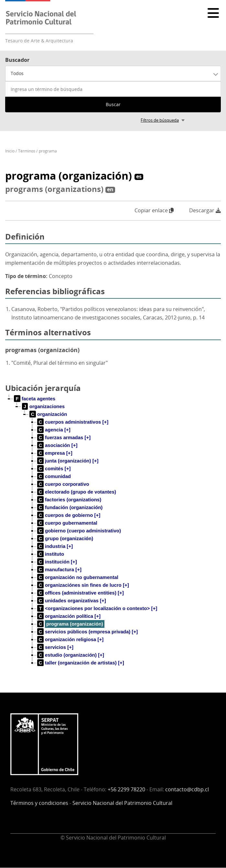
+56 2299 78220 (126, 789)
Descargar (205, 211)
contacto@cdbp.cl (187, 789)
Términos (27, 151)
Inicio (10, 151)
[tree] (113, 536)
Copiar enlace (154, 210)
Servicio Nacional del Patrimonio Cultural (122, 803)
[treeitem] (35, 399)
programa (48, 151)
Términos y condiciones (39, 803)
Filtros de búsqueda (160, 120)
